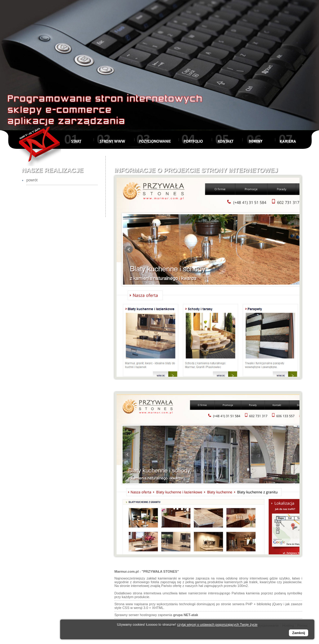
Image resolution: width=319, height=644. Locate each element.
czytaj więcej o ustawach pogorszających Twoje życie (217, 624)
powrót (32, 180)
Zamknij (299, 633)
